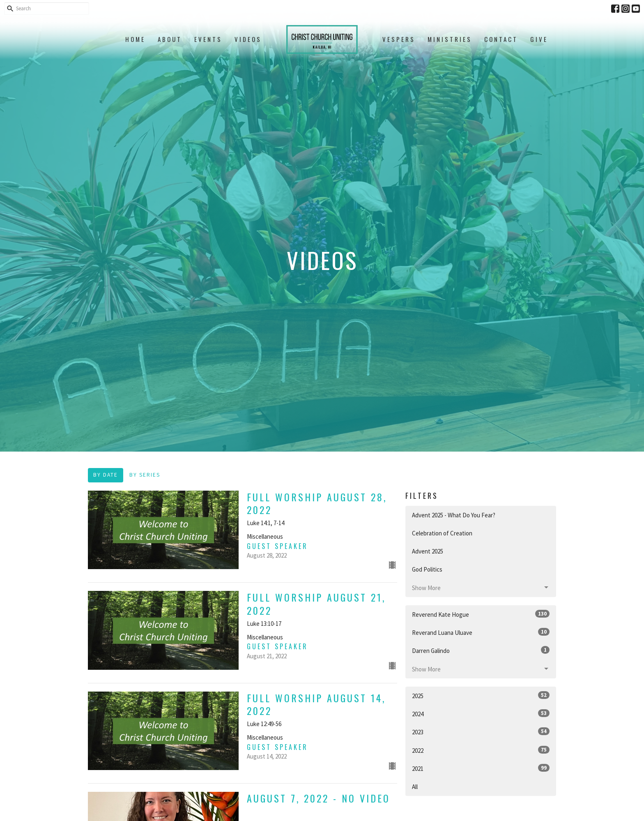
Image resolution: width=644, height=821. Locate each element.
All (415, 787)
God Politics (427, 569)
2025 (481, 695)
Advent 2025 (428, 551)
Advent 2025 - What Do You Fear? (454, 515)
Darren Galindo (481, 650)
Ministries (450, 39)
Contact (501, 39)
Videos (248, 39)
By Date (106, 475)
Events (208, 39)
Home (135, 39)
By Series (145, 475)
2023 (481, 732)
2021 (481, 768)
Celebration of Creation (442, 533)
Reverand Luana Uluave (481, 632)
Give (539, 39)
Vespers (399, 39)
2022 (481, 750)
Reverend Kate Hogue (481, 614)
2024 (481, 714)
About (170, 39)
